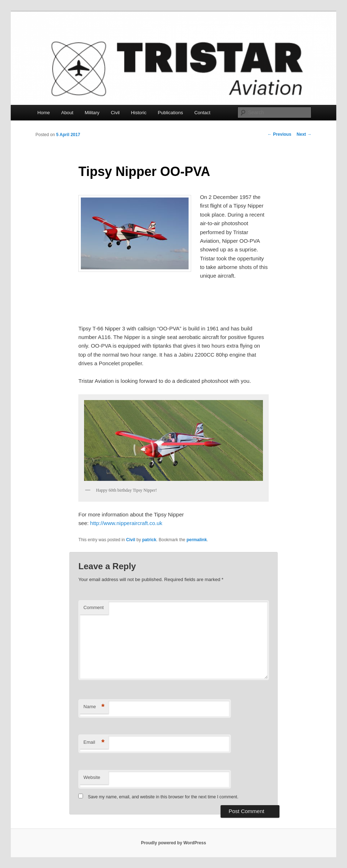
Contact (202, 113)
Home (44, 113)
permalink (197, 540)
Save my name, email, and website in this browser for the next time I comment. (163, 797)
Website (92, 777)
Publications (170, 113)
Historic (138, 113)
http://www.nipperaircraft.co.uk (126, 523)
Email (94, 742)
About (67, 113)
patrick (149, 540)
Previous (279, 134)
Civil (115, 113)
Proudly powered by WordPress (173, 843)
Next (304, 134)
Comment (93, 607)
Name (94, 707)
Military (92, 113)
